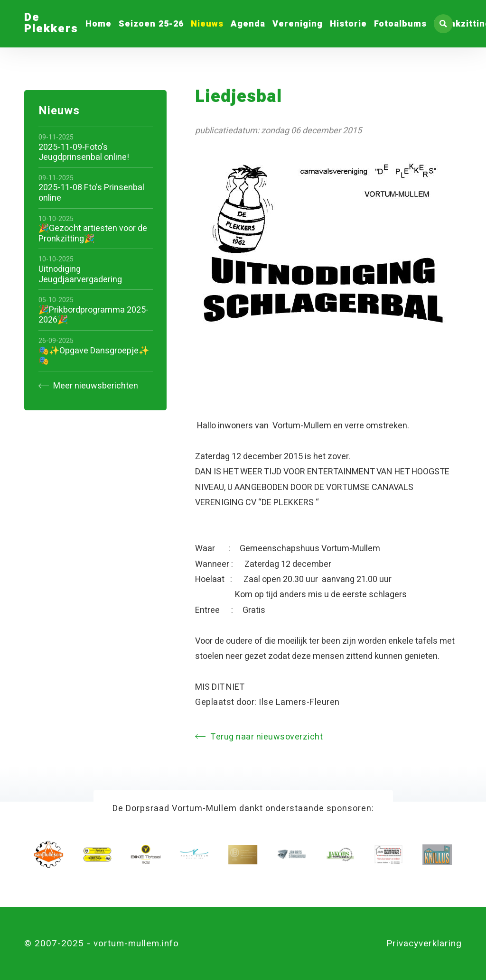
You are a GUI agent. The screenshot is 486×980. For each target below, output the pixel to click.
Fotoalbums (400, 24)
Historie (348, 24)
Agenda (248, 24)
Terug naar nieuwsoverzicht (259, 737)
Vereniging (298, 24)
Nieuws (207, 24)
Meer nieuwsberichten (88, 386)
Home (98, 24)
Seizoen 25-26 (151, 24)
